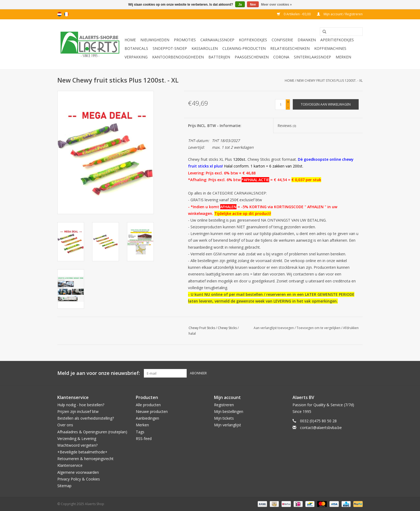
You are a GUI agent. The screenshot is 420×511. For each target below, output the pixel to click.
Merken (343, 57)
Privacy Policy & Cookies (79, 479)
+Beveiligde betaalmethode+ (82, 452)
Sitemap (64, 486)
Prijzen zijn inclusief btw (78, 411)
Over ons (65, 425)
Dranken (307, 40)
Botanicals (136, 48)
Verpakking (136, 57)
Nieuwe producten (152, 411)
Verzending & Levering (77, 439)
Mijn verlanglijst (228, 425)
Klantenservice (70, 465)
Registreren (224, 405)
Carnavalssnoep (217, 40)
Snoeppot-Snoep (170, 48)
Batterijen (219, 57)
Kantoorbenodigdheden (178, 57)
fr (66, 14)
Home (130, 40)
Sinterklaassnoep (312, 57)
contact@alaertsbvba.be (321, 428)
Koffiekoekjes (253, 40)
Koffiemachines (330, 48)
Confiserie (282, 40)
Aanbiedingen (147, 418)
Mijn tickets (224, 418)
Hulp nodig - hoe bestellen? (81, 405)
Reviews (287, 126)
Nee (253, 5)
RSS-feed (144, 439)
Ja (240, 5)
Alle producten (148, 405)
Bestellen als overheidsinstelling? (86, 418)
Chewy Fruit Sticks (202, 328)
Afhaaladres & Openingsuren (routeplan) (92, 432)
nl (59, 14)
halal (192, 333)
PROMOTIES (185, 40)
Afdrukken (351, 328)
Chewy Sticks (227, 328)
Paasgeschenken (252, 57)
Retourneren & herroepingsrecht (85, 459)
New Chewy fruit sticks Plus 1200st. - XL (330, 81)
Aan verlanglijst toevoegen (274, 328)
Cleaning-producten (244, 48)
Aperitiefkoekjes (337, 40)
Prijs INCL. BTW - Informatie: (215, 126)
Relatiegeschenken (290, 48)
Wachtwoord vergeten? (77, 445)
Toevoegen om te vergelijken (319, 328)
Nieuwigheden (155, 40)
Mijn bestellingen (229, 411)
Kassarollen (205, 48)
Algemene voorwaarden (78, 472)
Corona (281, 57)
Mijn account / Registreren (340, 14)
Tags (140, 432)
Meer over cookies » (277, 5)
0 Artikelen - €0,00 (294, 14)
